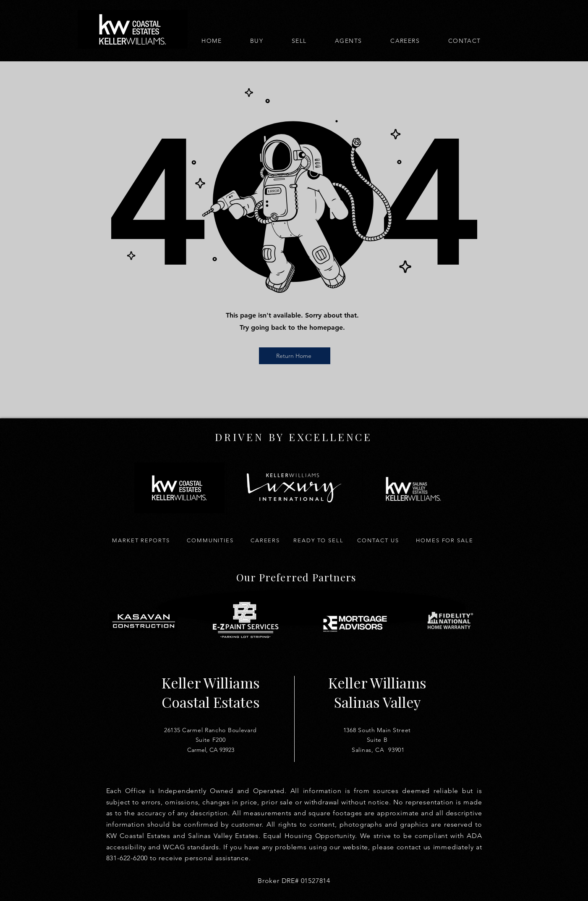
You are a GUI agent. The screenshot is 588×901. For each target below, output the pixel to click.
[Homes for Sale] (445, 540)
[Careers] (265, 540)
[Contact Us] (378, 540)
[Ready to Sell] (319, 540)
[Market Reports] (141, 540)
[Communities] (210, 540)
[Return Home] (295, 356)
